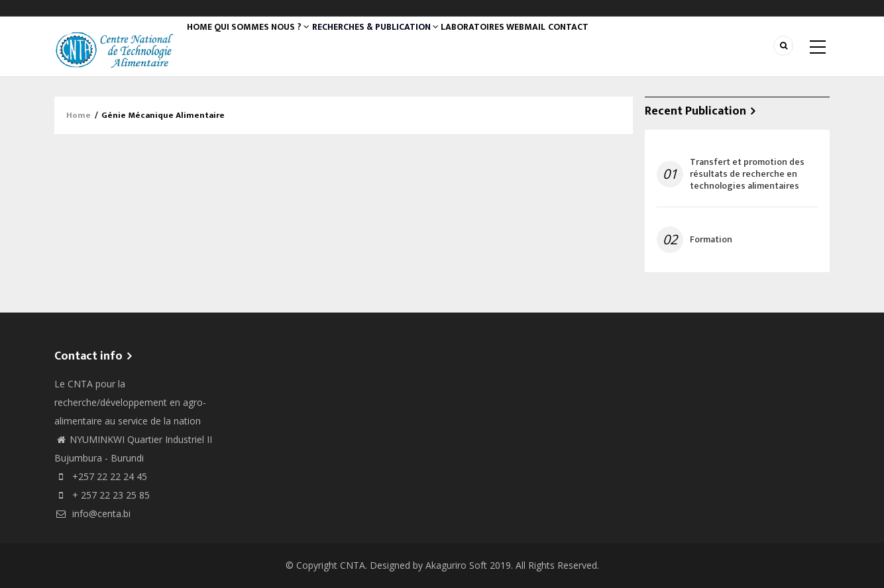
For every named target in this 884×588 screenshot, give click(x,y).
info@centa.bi (92, 514)
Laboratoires (501, 43)
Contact (613, 43)
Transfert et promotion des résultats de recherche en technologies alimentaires (747, 174)
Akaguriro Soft (456, 565)
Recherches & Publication (397, 43)
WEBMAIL (562, 43)
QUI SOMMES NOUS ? (276, 43)
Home (204, 43)
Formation (711, 240)
